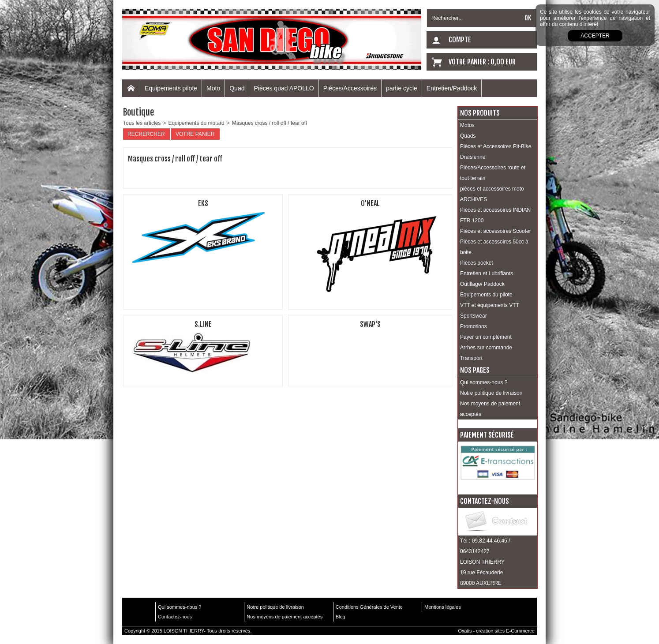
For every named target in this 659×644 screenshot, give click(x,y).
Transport (471, 358)
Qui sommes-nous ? (484, 382)
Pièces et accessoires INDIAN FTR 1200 (495, 215)
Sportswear (474, 316)
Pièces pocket (477, 263)
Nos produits (480, 113)
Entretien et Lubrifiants (487, 273)
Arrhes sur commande (486, 348)
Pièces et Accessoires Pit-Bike (496, 146)
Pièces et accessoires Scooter (496, 231)
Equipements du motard (196, 123)
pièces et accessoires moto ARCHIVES (492, 194)
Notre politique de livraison (491, 393)
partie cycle (402, 88)
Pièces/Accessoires (350, 88)
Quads (468, 136)
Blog (341, 617)
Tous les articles (142, 123)
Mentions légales (443, 607)
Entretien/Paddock (452, 88)
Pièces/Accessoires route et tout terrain (493, 173)
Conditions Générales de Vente (369, 607)
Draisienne (473, 157)
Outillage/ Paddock (482, 284)
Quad (237, 88)
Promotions (474, 326)
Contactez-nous (175, 617)
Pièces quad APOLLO (284, 88)
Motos (467, 125)
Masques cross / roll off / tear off (270, 123)
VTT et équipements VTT (490, 305)
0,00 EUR (503, 62)
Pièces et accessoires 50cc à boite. (494, 247)
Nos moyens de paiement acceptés (490, 409)
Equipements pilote (171, 88)
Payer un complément (486, 337)
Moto (213, 88)
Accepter (595, 36)
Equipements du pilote (486, 295)
